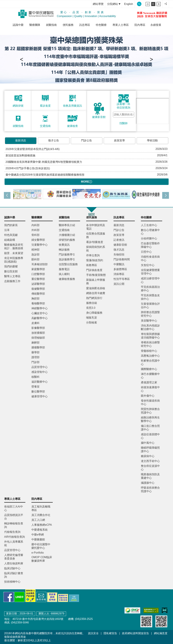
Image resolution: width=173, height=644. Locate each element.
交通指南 (64, 230)
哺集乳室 (92, 318)
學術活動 (152, 140)
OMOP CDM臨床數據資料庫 (42, 559)
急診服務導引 (67, 259)
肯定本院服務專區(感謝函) (14, 260)
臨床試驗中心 (12, 568)
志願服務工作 (12, 281)
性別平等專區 (122, 279)
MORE (86, 182)
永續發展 (156, 25)
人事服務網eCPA (42, 525)
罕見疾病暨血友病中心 (150, 297)
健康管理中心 (40, 396)
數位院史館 (11, 271)
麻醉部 (35, 343)
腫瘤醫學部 (38, 347)
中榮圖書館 (38, 539)
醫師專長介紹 (67, 225)
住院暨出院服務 (68, 264)
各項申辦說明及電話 (96, 227)
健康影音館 (120, 245)
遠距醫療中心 (40, 382)
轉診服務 (64, 250)
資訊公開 (119, 284)
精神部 (35, 250)
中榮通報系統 (40, 530)
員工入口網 (38, 520)
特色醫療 (101, 25)
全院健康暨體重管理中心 (150, 272)
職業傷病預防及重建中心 (150, 476)
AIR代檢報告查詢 (15, 537)
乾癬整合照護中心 (150, 362)
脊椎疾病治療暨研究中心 (150, 344)
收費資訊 (64, 245)
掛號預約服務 (67, 240)
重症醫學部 (38, 279)
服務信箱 (92, 303)
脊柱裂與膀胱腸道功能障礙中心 (150, 336)
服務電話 (64, 269)
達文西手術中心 (150, 461)
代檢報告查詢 (12, 532)
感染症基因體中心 (150, 436)
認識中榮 (18, 25)
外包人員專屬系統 (14, 543)
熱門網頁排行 (94, 298)
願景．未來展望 (14, 253)
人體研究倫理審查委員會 (14, 557)
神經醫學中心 (40, 308)
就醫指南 (51, 25)
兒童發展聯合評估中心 (150, 306)
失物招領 (119, 255)
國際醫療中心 (149, 369)
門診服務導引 (67, 255)
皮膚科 (35, 323)
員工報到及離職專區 (41, 508)
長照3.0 (91, 308)
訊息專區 (85, 25)
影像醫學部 (38, 328)
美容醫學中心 (149, 321)
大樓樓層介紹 (67, 235)
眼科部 (35, 259)
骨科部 (35, 235)
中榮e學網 (38, 535)
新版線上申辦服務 (96, 282)
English (129, 4)
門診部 (35, 362)
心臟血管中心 (40, 313)
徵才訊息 (119, 250)
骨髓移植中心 (149, 351)
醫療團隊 (35, 25)
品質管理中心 (40, 367)
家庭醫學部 (38, 269)
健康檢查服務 (67, 279)
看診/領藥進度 (95, 242)
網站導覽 (98, 4)
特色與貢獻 (11, 235)
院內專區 (140, 25)
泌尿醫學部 (38, 284)
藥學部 (35, 352)
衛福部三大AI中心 (14, 508)
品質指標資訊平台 (14, 517)
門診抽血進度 (94, 270)
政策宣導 (119, 140)
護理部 (35, 357)
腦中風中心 (148, 443)
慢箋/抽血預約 (95, 260)
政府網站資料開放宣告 (135, 633)
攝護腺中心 (148, 483)
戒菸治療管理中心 (150, 280)
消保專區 (119, 274)
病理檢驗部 (38, 338)
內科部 (35, 225)
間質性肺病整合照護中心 (150, 411)
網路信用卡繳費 (96, 293)
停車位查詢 (93, 255)
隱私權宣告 (110, 633)
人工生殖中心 (149, 225)
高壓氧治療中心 (150, 356)
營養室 (35, 387)
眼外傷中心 (148, 396)
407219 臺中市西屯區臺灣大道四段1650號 (38, 619)
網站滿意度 (161, 633)
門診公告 (86, 140)
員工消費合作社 (41, 515)
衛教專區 (92, 265)
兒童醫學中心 (40, 245)
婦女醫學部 (38, 240)
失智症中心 (148, 265)
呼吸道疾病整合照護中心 (150, 489)
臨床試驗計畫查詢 (14, 575)
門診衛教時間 (122, 259)
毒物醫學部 (38, 303)
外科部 (35, 230)
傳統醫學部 (38, 294)
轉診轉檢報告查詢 (14, 525)
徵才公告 (54, 140)
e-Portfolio (38, 553)
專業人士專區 (121, 25)
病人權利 (64, 274)
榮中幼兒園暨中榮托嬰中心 (41, 546)
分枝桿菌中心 (149, 238)
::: (88, 4)
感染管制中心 (40, 372)
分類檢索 (92, 323)
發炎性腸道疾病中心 (150, 402)
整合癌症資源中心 (150, 468)
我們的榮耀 (11, 266)
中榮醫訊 (119, 264)
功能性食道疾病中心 (150, 258)
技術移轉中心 (12, 582)
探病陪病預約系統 (96, 249)
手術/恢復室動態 (96, 275)
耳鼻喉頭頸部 (40, 264)
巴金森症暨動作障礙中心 (150, 245)
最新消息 (21, 140)
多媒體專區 (120, 269)
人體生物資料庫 (14, 563)
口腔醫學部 (38, 274)
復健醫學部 (38, 289)
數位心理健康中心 (150, 232)
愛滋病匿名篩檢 (96, 288)
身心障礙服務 (94, 313)
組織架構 (10, 240)
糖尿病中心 (148, 456)
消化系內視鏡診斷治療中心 (150, 327)
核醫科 (35, 377)
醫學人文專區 (12, 276)
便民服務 (68, 25)
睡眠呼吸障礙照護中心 (150, 449)
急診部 (35, 255)
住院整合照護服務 (96, 235)
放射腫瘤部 (38, 333)
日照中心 (146, 252)
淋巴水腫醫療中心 (150, 376)
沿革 (7, 230)
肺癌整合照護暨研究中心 (150, 314)
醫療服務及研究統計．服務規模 (14, 246)
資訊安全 (93, 633)
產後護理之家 (149, 382)
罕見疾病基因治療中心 (150, 289)
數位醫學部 (38, 392)
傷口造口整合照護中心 (150, 428)
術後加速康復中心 (150, 389)
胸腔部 (35, 299)
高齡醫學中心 (40, 318)
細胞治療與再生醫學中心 (150, 419)
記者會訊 (119, 240)
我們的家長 (11, 225)
